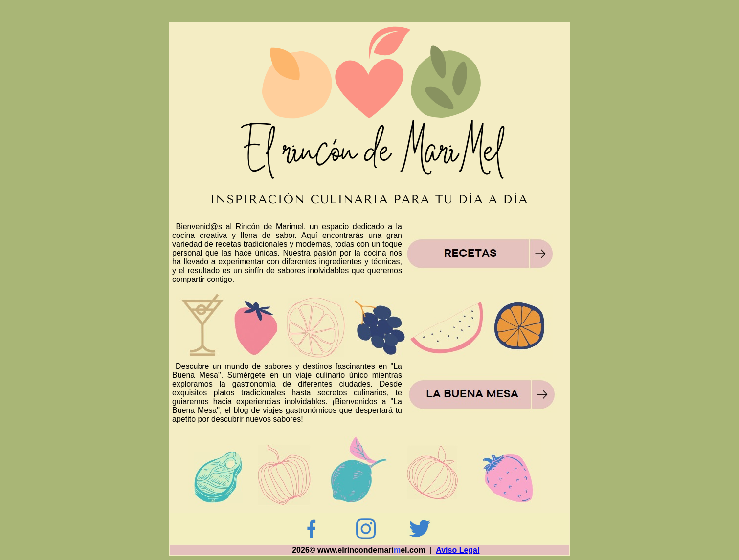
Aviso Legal (458, 550)
